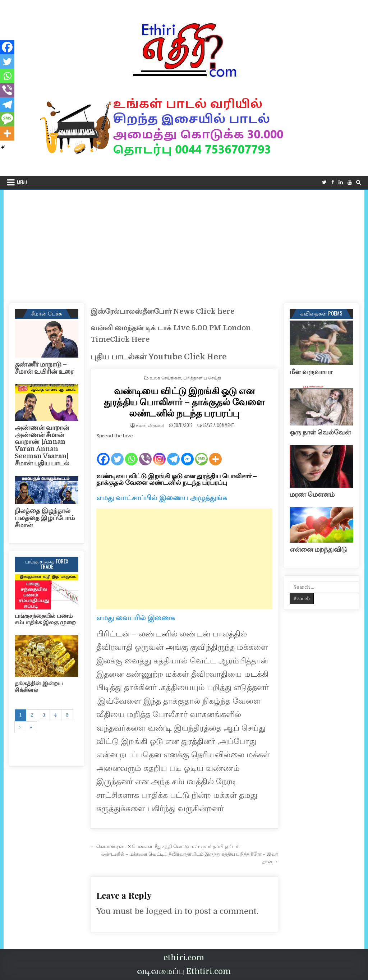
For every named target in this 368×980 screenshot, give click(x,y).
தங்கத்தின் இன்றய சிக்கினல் (39, 687)
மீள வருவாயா (311, 372)
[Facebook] (103, 453)
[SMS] (201, 453)
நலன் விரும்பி (150, 425)
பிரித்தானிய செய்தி (202, 378)
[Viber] (145, 453)
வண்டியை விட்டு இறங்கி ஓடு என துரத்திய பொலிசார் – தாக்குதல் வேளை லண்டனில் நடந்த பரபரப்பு (184, 402)
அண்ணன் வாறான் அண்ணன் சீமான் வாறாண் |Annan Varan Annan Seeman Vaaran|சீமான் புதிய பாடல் (42, 445)
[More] (215, 453)
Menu (22, 182)
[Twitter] (117, 453)
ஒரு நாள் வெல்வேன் (320, 432)
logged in (164, 911)
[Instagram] (159, 453)
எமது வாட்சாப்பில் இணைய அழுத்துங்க (162, 498)
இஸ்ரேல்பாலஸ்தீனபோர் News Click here (162, 311)
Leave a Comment (218, 425)
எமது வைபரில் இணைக (136, 618)
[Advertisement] (184, 244)
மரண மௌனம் (312, 494)
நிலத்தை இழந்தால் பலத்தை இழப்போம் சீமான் (45, 518)
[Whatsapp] (131, 453)
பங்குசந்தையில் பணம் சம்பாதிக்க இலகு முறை (45, 619)
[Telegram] (173, 453)
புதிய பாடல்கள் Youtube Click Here (159, 357)
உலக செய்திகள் (165, 378)
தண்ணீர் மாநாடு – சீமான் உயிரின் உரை (44, 368)
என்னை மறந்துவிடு (318, 549)
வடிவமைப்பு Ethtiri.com (184, 971)
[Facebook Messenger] (187, 453)
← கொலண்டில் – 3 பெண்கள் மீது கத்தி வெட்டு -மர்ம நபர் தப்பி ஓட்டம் (165, 846)
